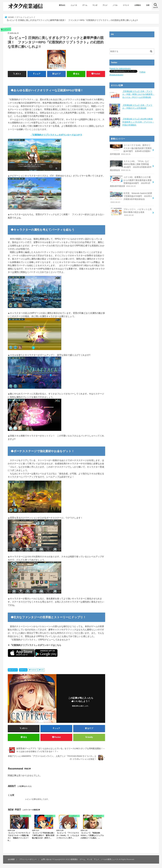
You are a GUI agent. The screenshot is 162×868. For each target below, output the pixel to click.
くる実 (11, 795)
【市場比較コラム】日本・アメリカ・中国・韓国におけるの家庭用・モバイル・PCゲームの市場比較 (138, 94)
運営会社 (62, 5)
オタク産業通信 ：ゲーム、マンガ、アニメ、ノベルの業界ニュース (92, 859)
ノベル (115, 5)
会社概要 (11, 859)
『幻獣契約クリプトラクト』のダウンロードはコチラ (56, 135)
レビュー (14, 670)
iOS (42, 670)
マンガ (95, 5)
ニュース (74, 5)
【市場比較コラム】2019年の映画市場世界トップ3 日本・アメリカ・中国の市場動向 (138, 122)
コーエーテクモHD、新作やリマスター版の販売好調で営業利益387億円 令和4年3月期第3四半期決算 (131, 149)
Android (34, 670)
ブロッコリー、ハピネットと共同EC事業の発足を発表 (131, 212)
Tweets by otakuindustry (120, 69)
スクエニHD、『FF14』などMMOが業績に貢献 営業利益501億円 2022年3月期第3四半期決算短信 (131, 166)
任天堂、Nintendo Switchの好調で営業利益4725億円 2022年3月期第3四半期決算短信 (131, 197)
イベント (126, 5)
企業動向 (138, 5)
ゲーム (85, 5)
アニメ (105, 5)
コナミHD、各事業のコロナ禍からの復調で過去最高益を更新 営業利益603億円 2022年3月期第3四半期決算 (131, 181)
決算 (148, 5)
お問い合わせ (46, 859)
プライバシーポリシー (28, 859)
